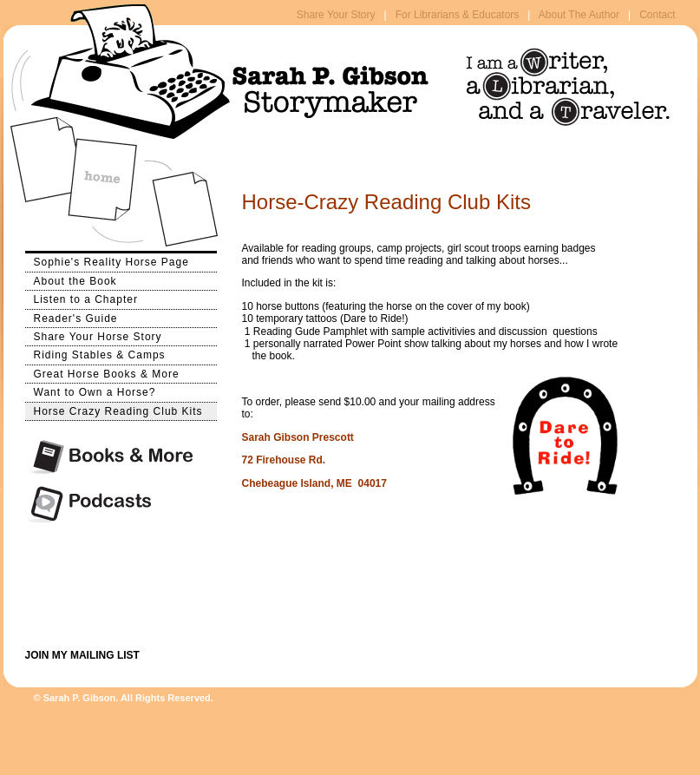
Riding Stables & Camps (95, 354)
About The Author (579, 15)
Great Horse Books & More (102, 373)
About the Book (71, 280)
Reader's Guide (72, 317)
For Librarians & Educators (458, 15)
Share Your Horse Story (94, 335)
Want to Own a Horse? (91, 391)
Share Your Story (336, 15)
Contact (657, 15)
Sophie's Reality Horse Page (107, 261)
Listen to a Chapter (82, 298)
